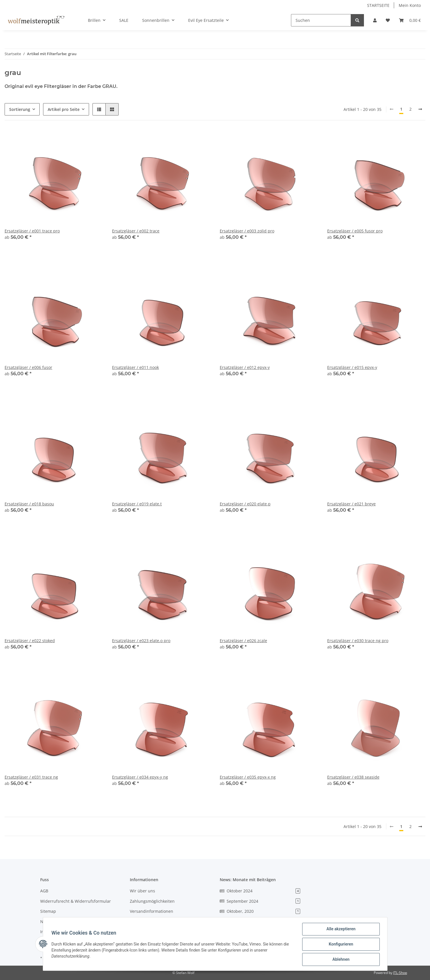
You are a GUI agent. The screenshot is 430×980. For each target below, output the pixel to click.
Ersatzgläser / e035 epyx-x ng (248, 777)
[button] (375, 20)
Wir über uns (142, 891)
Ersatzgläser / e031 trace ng (31, 777)
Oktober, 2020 (260, 911)
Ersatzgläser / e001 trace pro (32, 231)
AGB (44, 891)
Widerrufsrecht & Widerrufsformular (76, 901)
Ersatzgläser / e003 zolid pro (247, 231)
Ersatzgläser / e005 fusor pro (355, 231)
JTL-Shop (400, 973)
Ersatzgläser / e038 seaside (353, 777)
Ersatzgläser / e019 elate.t (137, 504)
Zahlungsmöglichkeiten (152, 901)
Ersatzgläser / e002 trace (136, 231)
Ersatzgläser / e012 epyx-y (245, 367)
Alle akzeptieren (340, 930)
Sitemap (48, 911)
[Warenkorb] (410, 20)
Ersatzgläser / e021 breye (351, 504)
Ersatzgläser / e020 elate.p (245, 504)
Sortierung (20, 109)
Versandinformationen (152, 911)
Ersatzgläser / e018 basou (29, 504)
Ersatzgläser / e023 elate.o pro (141, 641)
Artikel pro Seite (64, 109)
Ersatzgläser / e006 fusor (28, 367)
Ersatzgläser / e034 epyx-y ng (140, 777)
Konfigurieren (340, 945)
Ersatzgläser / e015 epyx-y (352, 367)
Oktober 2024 (260, 891)
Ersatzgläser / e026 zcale (243, 641)
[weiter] (420, 109)
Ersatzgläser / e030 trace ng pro (358, 641)
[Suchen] (321, 20)
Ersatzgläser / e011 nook (135, 367)
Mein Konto (410, 5)
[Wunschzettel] (388, 20)
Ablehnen (340, 960)
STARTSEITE (378, 5)
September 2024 (260, 901)
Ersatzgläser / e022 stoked (30, 641)
